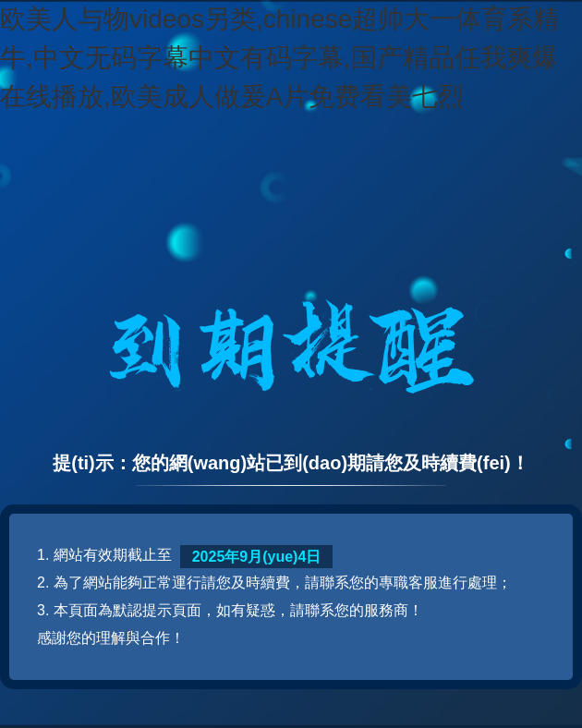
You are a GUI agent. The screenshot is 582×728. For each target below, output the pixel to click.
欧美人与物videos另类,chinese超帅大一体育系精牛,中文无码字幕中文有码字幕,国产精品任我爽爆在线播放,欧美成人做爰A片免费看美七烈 (279, 58)
